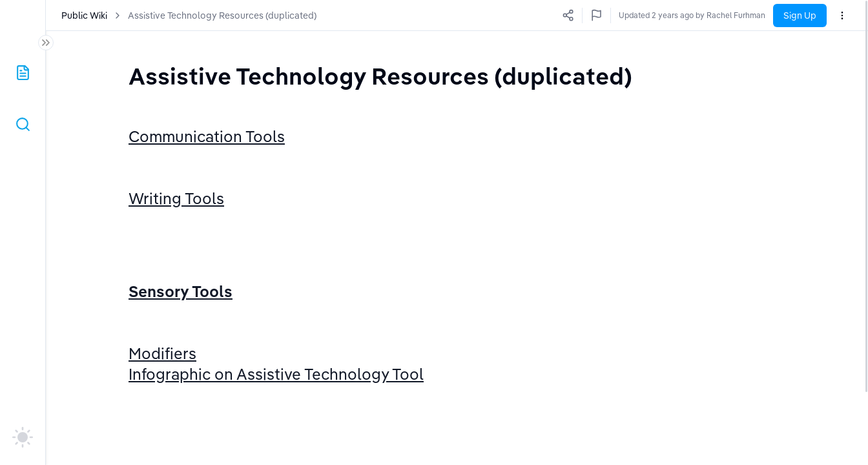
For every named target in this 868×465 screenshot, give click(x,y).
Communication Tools (207, 136)
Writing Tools (176, 215)
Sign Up (800, 15)
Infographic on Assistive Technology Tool (276, 442)
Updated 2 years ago (728, 15)
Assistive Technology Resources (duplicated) (222, 15)
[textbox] (380, 76)
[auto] (23, 437)
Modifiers (162, 404)
